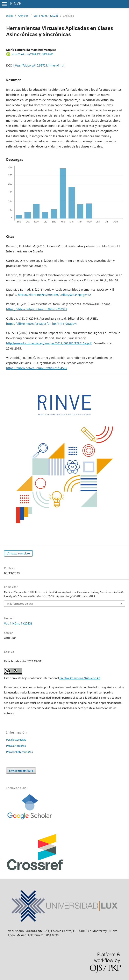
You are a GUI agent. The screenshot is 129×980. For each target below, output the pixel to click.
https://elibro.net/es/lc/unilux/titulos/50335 (37, 309)
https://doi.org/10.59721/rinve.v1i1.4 (39, 65)
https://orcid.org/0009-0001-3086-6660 (32, 54)
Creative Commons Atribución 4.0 (80, 678)
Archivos (23, 16)
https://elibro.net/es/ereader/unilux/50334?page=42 (54, 295)
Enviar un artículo (21, 771)
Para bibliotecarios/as (19, 752)
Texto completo (20, 553)
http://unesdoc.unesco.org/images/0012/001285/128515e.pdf (49, 343)
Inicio (9, 16)
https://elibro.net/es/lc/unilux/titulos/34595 (37, 368)
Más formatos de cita (20, 604)
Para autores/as (16, 746)
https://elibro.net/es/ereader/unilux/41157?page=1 (42, 324)
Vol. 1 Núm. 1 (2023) (46, 16)
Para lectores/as (16, 740)
